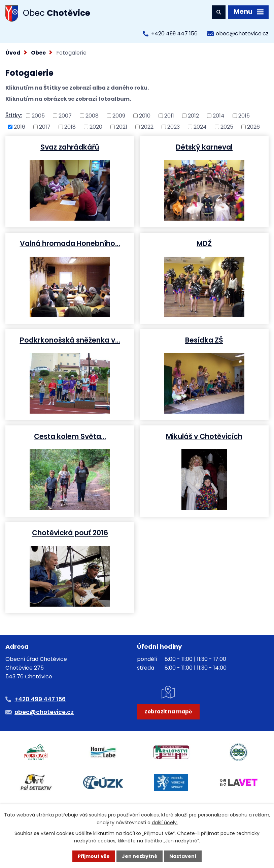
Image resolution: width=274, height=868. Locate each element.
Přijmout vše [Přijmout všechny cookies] (94, 856)
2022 (147, 126)
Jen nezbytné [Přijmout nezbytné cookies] (140, 856)
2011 (169, 116)
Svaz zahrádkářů (70, 147)
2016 (20, 126)
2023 (174, 126)
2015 (244, 116)
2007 (65, 116)
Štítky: (14, 115)
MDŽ (204, 243)
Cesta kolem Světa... (70, 436)
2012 (193, 116)
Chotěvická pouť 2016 (70, 533)
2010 (145, 116)
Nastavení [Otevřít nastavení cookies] (183, 856)
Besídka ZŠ (204, 340)
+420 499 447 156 (174, 34)
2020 (96, 126)
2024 (200, 126)
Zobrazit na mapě (168, 712)
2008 (92, 116)
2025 (227, 126)
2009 (119, 116)
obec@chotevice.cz (242, 34)
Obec (38, 53)
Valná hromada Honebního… (70, 243)
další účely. (165, 822)
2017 (45, 126)
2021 (122, 126)
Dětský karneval (204, 147)
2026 (253, 126)
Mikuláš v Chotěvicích (204, 436)
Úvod (13, 53)
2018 (70, 126)
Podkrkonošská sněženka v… (70, 340)
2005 (38, 116)
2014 (219, 116)
